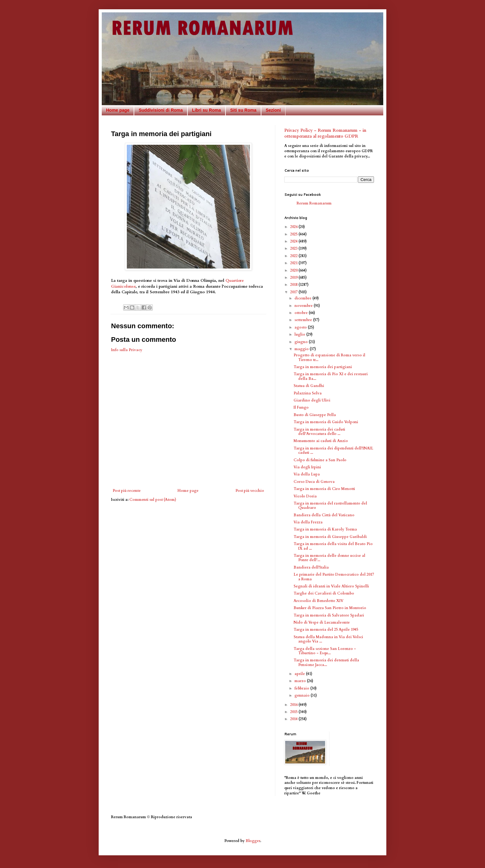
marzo (301, 681)
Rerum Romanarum (314, 203)
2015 (294, 712)
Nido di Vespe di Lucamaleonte (322, 622)
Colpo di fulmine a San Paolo (320, 460)
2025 (294, 234)
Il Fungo (301, 407)
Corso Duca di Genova (314, 482)
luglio (300, 334)
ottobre (302, 313)
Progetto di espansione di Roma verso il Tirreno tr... (329, 357)
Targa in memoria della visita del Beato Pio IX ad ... (333, 546)
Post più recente (127, 491)
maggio (302, 349)
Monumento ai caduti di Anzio (321, 441)
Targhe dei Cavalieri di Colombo (324, 593)
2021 (294, 263)
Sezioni (273, 110)
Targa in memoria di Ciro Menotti (324, 489)
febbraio (302, 688)
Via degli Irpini (307, 467)
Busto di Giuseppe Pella (315, 415)
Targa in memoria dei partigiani (323, 367)
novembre (304, 306)
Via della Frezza (308, 522)
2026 (294, 227)
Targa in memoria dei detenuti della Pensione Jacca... (326, 662)
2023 (294, 248)
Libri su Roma (206, 110)
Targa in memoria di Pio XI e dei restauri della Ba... (331, 376)
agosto (301, 327)
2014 (294, 719)
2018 (294, 285)
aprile (300, 674)
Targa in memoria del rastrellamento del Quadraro (330, 505)
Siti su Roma (243, 110)
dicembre (303, 298)
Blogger (253, 841)
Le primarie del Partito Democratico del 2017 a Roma (334, 577)
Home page (118, 110)
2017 (294, 292)
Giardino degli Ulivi (312, 400)
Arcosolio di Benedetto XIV (318, 601)
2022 (294, 256)
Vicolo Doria (305, 496)
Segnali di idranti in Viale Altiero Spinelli (331, 586)
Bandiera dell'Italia (311, 567)
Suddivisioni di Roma (161, 110)
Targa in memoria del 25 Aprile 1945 (326, 630)
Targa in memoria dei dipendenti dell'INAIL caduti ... (333, 450)
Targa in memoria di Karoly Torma (325, 529)
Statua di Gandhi (309, 386)
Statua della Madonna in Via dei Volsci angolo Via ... (328, 639)
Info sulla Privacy (127, 350)
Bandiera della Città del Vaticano (324, 515)
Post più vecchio (250, 491)
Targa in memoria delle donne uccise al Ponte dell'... (329, 558)
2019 (294, 277)
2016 (294, 705)
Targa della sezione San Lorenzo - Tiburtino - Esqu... (325, 651)
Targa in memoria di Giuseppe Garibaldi (330, 537)
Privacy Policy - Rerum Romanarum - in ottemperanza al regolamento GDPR (325, 133)
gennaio (303, 695)
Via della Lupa (307, 474)
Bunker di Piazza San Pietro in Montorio (330, 608)
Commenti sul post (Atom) (153, 500)
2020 (294, 270)
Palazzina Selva (308, 393)
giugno (302, 342)
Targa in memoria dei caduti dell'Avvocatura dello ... (319, 432)
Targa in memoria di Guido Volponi (326, 422)
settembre (304, 320)
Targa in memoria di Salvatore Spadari (329, 615)
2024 (294, 241)
